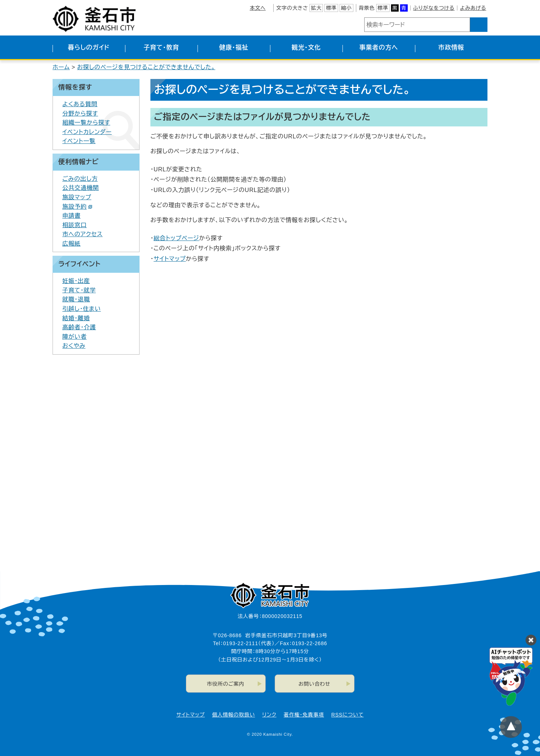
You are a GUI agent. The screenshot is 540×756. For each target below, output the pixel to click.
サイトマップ (170, 259)
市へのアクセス (82, 234)
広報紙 (71, 244)
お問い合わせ (315, 684)
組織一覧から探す (86, 123)
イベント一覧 (79, 141)
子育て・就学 (79, 290)
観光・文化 (306, 48)
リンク (269, 715)
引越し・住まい (82, 309)
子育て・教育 (161, 48)
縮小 (346, 8)
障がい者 (74, 337)
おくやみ (74, 346)
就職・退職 (76, 299)
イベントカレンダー (87, 132)
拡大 (316, 8)
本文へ (258, 8)
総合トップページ (176, 238)
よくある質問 (80, 104)
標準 (331, 8)
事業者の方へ (379, 48)
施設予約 (77, 207)
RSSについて (347, 715)
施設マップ (77, 197)
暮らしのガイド (89, 48)
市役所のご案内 (226, 684)
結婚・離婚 (76, 318)
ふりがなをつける (434, 8)
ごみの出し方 (80, 179)
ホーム (61, 67)
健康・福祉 (234, 48)
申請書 (71, 216)
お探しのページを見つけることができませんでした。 (146, 67)
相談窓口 (74, 225)
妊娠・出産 (76, 281)
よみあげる (473, 8)
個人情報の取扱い (233, 715)
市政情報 (451, 48)
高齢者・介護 (79, 327)
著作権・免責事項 (304, 715)
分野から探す (80, 114)
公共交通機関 (81, 188)
